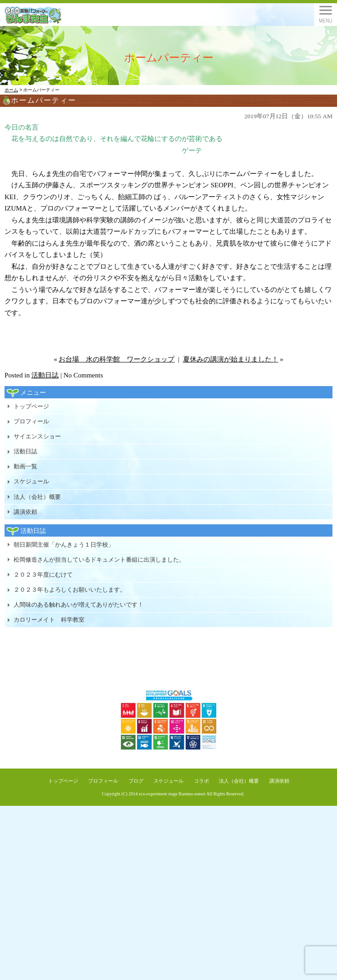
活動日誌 (45, 375)
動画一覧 (25, 466)
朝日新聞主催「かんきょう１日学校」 (64, 545)
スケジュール (31, 481)
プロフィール (31, 421)
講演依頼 (25, 512)
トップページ (31, 406)
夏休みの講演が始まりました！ (231, 359)
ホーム (11, 90)
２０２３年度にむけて (43, 575)
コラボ (201, 781)
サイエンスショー (37, 436)
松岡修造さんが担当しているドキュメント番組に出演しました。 (99, 560)
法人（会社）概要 (37, 497)
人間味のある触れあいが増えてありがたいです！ (79, 605)
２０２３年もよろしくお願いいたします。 (70, 590)
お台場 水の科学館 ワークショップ (116, 359)
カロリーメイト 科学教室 (49, 620)
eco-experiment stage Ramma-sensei (172, 794)
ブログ (136, 781)
